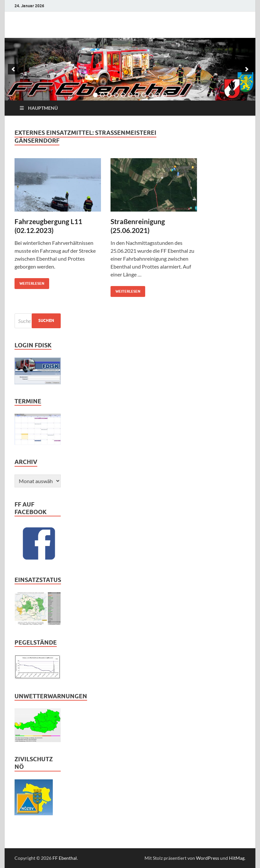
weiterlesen (29, 282)
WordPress (208, 858)
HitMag (237, 858)
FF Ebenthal (65, 858)
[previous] (13, 69)
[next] (247, 69)
